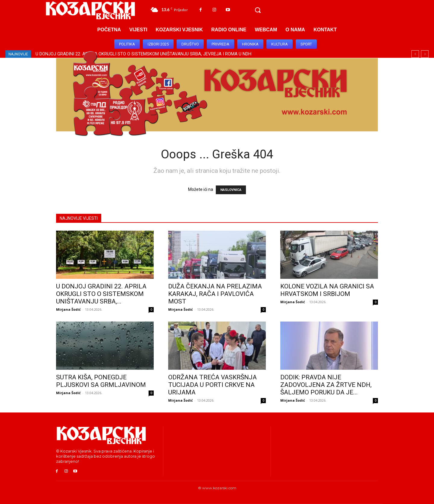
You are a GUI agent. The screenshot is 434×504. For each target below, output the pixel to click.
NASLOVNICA (231, 190)
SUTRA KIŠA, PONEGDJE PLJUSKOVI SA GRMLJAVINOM (101, 381)
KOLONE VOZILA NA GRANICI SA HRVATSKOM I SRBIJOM (327, 290)
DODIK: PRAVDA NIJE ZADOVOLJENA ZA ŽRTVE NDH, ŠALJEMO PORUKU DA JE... (326, 385)
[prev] (415, 54)
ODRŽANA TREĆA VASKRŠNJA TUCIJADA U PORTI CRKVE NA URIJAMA (212, 385)
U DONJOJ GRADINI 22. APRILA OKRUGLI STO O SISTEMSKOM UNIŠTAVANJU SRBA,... (101, 294)
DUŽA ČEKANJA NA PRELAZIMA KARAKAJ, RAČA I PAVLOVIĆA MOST (215, 294)
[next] (425, 54)
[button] (258, 10)
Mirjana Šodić (68, 309)
